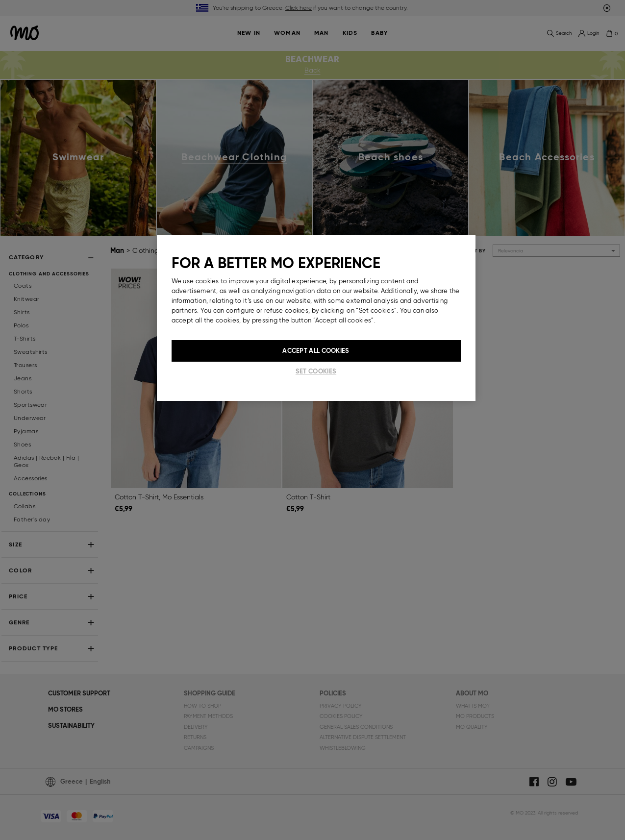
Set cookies (316, 371)
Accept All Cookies (316, 351)
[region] (316, 318)
